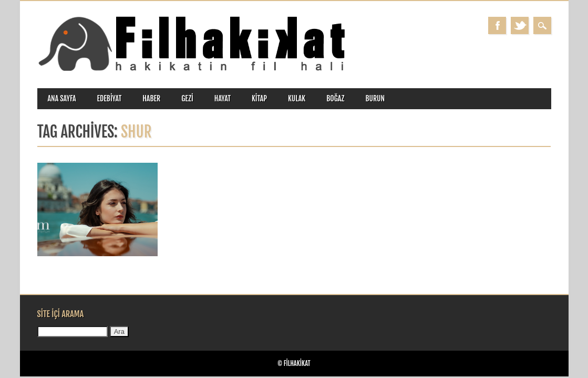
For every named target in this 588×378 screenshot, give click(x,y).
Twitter (520, 25)
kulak (297, 98)
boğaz (335, 98)
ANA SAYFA (62, 98)
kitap (259, 98)
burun (375, 98)
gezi (187, 98)
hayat (223, 98)
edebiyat (110, 98)
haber (151, 98)
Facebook (497, 25)
